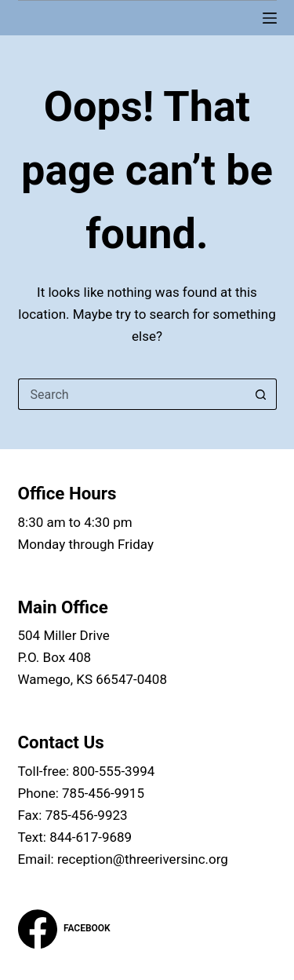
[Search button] (261, 394)
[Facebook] (64, 929)
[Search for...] (132, 394)
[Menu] (270, 18)
